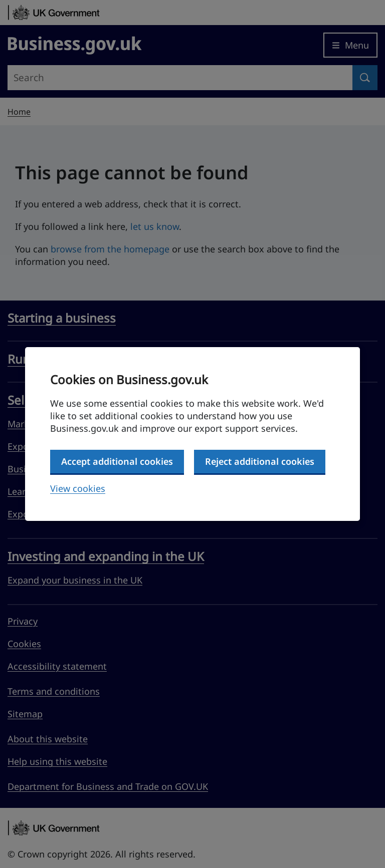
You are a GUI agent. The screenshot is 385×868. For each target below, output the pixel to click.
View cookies (78, 488)
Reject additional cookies (260, 461)
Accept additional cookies (117, 461)
